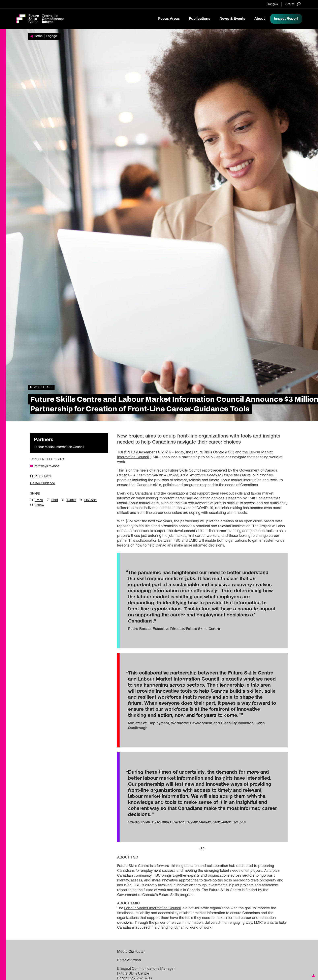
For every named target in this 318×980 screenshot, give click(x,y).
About (260, 19)
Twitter (71, 500)
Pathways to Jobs (46, 466)
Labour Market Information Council (59, 447)
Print (55, 500)
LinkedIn (90, 500)
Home (38, 36)
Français (272, 4)
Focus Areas (169, 19)
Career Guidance (43, 483)
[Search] (293, 4)
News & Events (232, 19)
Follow (39, 505)
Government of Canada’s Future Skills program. (156, 895)
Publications (200, 19)
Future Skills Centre (208, 452)
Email (39, 500)
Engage (51, 36)
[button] (313, 976)
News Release (41, 388)
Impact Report (286, 19)
